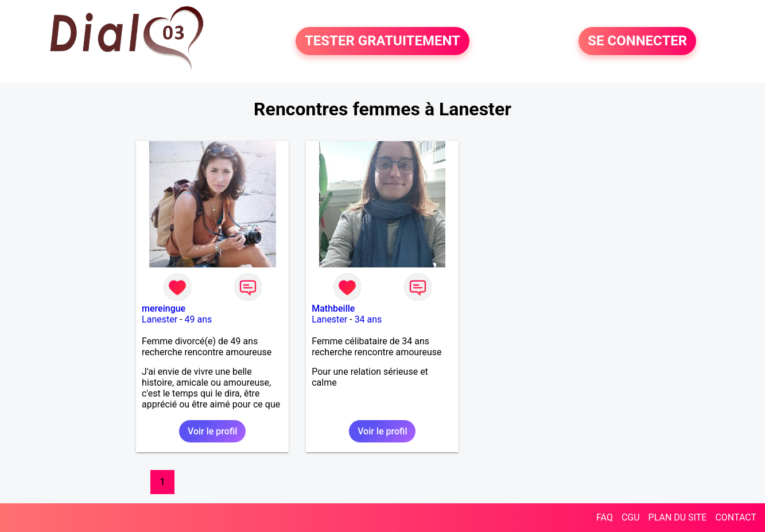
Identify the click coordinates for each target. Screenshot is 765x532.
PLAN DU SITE (678, 517)
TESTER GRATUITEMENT (382, 41)
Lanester (160, 319)
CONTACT (736, 517)
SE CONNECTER (637, 41)
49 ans (198, 319)
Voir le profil (212, 431)
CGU (631, 517)
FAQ (605, 517)
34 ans (368, 319)
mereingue (164, 308)
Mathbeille (333, 308)
